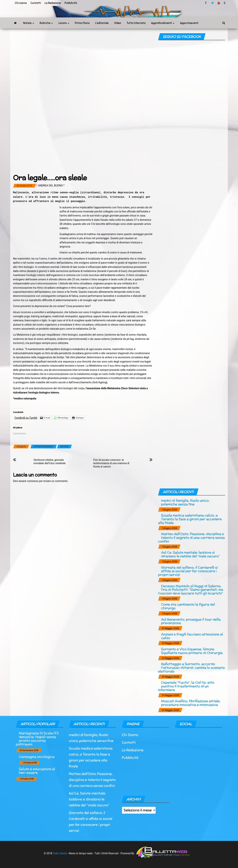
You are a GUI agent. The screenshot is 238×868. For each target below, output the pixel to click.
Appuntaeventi (189, 23)
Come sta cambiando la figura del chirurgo (188, 606)
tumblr (225, 3)
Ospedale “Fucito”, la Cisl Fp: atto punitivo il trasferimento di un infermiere (186, 686)
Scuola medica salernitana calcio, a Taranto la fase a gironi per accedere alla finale (190, 519)
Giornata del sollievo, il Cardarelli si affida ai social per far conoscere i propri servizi (188, 571)
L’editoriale (102, 23)
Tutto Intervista (136, 23)
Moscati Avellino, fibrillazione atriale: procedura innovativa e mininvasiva (191, 703)
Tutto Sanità (60, 853)
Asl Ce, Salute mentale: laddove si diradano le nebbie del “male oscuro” (190, 554)
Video (118, 23)
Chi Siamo (130, 735)
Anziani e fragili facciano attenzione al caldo (192, 636)
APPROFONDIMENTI (44, 447)
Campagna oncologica (37, 757)
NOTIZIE (64, 447)
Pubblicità (71, 3)
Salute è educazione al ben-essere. (37, 771)
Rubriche (46, 23)
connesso (33, 481)
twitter (213, 3)
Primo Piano (82, 23)
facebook (206, 3)
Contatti (36, 3)
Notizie (29, 23)
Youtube (219, 3)
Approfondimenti (163, 23)
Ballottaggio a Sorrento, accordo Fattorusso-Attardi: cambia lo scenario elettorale (191, 668)
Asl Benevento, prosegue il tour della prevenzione (191, 621)
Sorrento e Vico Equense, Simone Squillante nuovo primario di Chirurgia (192, 651)
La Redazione (53, 3)
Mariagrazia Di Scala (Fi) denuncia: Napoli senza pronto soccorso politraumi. (37, 739)
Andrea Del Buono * (51, 186)
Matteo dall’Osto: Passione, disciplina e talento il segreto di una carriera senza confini (191, 538)
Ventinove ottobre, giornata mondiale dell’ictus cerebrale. (50, 462)
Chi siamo (21, 3)
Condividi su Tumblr (26, 418)
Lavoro (64, 23)
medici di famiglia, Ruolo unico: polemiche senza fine (185, 502)
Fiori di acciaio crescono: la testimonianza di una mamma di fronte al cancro (111, 463)
